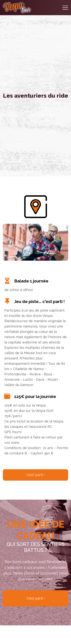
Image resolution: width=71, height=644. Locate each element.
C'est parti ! (36, 475)
